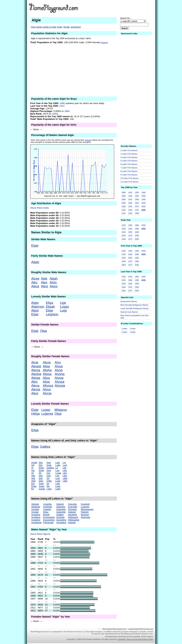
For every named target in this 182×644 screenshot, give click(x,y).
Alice (44, 286)
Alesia (36, 378)
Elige (49, 310)
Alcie (35, 362)
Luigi (63, 310)
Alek (44, 278)
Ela (33, 484)
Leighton (52, 314)
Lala (58, 463)
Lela (58, 484)
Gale (49, 465)
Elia (41, 463)
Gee (49, 470)
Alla (33, 478)
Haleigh (72, 512)
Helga (36, 414)
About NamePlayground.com (114, 629)
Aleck (35, 286)
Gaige (42, 489)
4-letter (133, 332)
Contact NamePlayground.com (141, 629)
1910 (124, 213)
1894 (67, 111)
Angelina (36, 517)
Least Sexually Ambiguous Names (135, 308)
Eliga (49, 303)
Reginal (85, 515)
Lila (64, 468)
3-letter (133, 329)
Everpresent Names (129, 301)
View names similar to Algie (44, 27)
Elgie (35, 246)
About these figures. (41, 534)
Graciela (72, 504)
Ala (33, 470)
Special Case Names (129, 312)
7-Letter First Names (129, 168)
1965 (137, 203)
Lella (58, 489)
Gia (48, 473)
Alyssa (60, 382)
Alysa (59, 366)
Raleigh (85, 512)
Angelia (35, 509)
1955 (137, 196)
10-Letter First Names (129, 178)
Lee (57, 476)
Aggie (34, 463)
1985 (144, 192)
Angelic (35, 512)
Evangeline (49, 520)
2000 (144, 203)
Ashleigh (48, 507)
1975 (137, 210)
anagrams (75, 27)
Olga (43, 331)
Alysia (59, 378)
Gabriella (61, 509)
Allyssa (48, 386)
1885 (124, 196)
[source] (104, 42)
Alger (35, 303)
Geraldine (61, 523)
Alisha (47, 370)
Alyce (47, 389)
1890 (124, 199)
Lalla (58, 465)
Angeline (36, 520)
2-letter (124, 332)
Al (32, 468)
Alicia (47, 362)
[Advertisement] (126, 8)
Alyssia (60, 386)
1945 (130, 213)
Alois (53, 282)
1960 (137, 199)
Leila (58, 481)
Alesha (36, 374)
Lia (64, 463)
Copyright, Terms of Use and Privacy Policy (135, 639)
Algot (35, 310)
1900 (124, 206)
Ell (40, 473)
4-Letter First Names (129, 157)
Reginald (85, 517)
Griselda (72, 509)
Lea (57, 470)
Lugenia (47, 414)
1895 (124, 203)
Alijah (35, 262)
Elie (41, 465)
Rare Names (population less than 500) (135, 317)
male (60, 27)
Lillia (65, 478)
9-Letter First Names (129, 175)
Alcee (35, 278)
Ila (48, 484)
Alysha (60, 374)
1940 (130, 210)
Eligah (50, 307)
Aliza (46, 378)
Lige (63, 303)
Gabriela (61, 507)
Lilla (65, 476)
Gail (49, 463)
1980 (137, 213)
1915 (130, 192)
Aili (33, 465)
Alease (36, 366)
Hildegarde (74, 520)
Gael (41, 484)
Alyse (59, 370)
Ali (33, 473)
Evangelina (49, 517)
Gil (48, 478)
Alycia (47, 393)
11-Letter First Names (129, 182)
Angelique (36, 523)
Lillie (65, 481)
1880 (62, 103)
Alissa (47, 374)
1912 (62, 106)
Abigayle (36, 507)
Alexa (35, 386)
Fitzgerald (48, 523)
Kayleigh (85, 504)
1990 (144, 196)
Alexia (36, 389)
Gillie (49, 481)
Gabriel (60, 504)
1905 (124, 210)
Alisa (46, 366)
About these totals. (40, 208)
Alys (58, 362)
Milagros (61, 410)
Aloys (54, 286)
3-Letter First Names (129, 154)
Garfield (60, 517)
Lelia (58, 486)
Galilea (45, 447)
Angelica (36, 515)
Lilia (65, 470)
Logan (65, 307)
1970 (137, 206)
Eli (33, 489)
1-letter (124, 329)
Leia (58, 478)
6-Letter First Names (129, 164)
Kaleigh (72, 523)
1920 (130, 196)
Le (57, 468)
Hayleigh (73, 515)
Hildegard (73, 517)
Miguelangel (87, 509)
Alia (33, 476)
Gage (42, 486)
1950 (137, 192)
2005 (144, 206)
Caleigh (47, 509)
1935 (130, 206)
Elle (41, 478)
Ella (41, 476)
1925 (130, 199)
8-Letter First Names (129, 171)
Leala (58, 473)
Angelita (47, 504)
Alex (44, 282)
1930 (130, 203)
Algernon (38, 307)
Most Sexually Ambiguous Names (134, 305)
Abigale (35, 504)
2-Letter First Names (129, 150)
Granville (73, 507)
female (66, 27)
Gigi (49, 476)
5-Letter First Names (129, 161)
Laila (49, 489)
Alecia (36, 370)
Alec (34, 282)
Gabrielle (61, 512)
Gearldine (61, 520)
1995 (144, 199)
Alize (46, 382)
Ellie (41, 481)
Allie (33, 481)
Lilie (65, 473)
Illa (48, 486)
